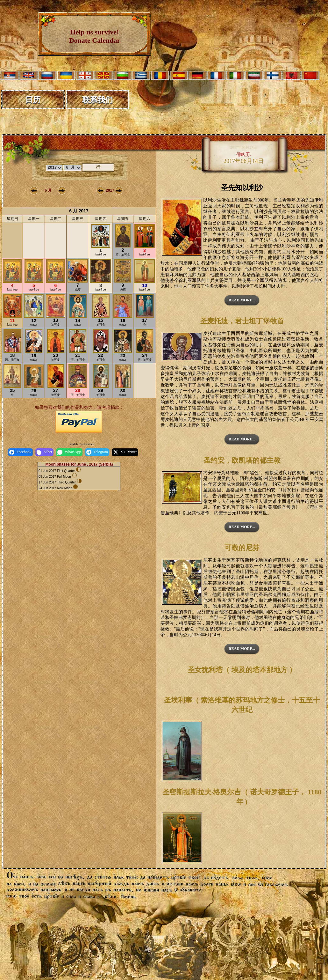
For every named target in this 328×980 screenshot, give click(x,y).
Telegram (97, 452)
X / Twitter (125, 452)
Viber (45, 452)
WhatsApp (69, 452)
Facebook (20, 452)
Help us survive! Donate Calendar (95, 36)
